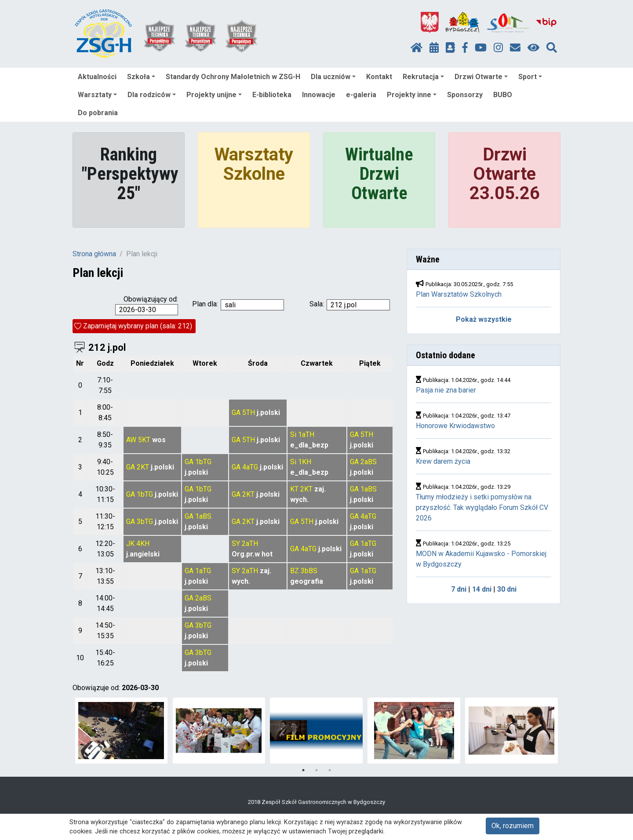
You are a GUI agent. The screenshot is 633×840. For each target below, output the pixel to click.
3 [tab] (330, 770)
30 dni (507, 589)
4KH (143, 544)
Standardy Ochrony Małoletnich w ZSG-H (233, 77)
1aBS (369, 489)
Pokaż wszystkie (484, 319)
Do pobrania (98, 113)
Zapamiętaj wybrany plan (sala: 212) (138, 326)
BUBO (503, 95)
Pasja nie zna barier (446, 390)
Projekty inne (412, 95)
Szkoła (141, 77)
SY (236, 544)
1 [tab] (303, 770)
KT (294, 489)
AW (131, 440)
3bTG (145, 522)
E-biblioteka (272, 95)
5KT (144, 440)
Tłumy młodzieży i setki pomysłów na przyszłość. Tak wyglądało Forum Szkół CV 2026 (482, 507)
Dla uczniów (333, 77)
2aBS (369, 462)
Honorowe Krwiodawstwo (455, 426)
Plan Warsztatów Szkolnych (459, 294)
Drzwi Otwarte (481, 77)
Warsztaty (97, 95)
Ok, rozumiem (513, 826)
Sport (530, 77)
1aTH (306, 435)
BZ (295, 571)
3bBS (309, 571)
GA (236, 413)
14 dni (482, 589)
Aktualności (97, 77)
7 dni (459, 589)
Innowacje (319, 95)
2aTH (250, 544)
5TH (249, 413)
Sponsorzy (465, 95)
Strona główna (94, 254)
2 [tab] (316, 770)
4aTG (250, 467)
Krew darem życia (443, 461)
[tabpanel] (122, 731)
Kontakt (379, 77)
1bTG (203, 462)
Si (293, 435)
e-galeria (361, 95)
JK (130, 544)
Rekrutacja (423, 77)
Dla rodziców (152, 95)
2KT (143, 467)
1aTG (368, 544)
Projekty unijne (214, 95)
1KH (305, 462)
